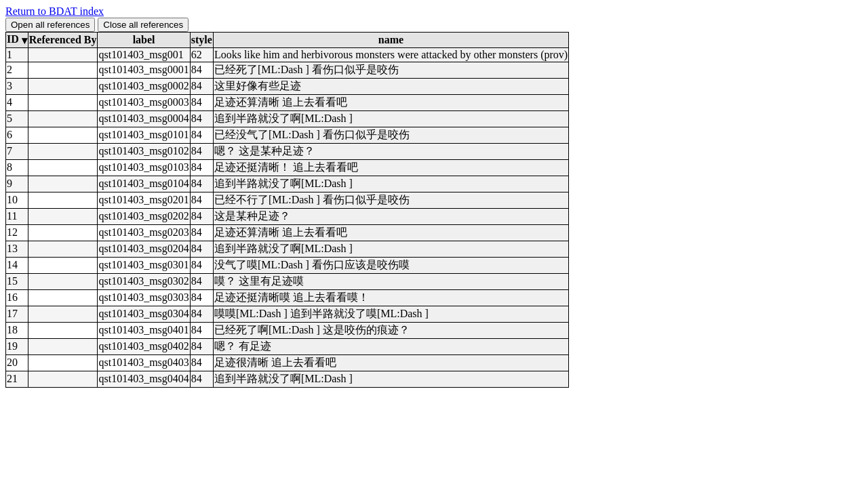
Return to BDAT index (55, 11)
